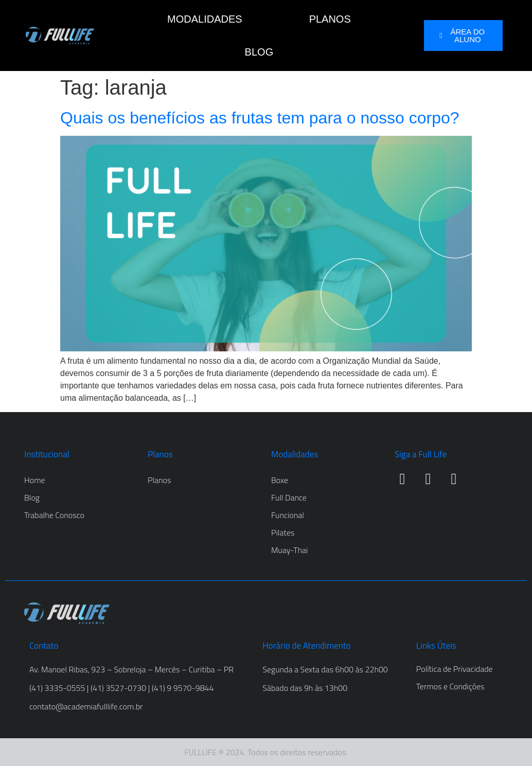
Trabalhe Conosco (54, 515)
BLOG (259, 52)
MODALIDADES (205, 19)
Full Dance (289, 497)
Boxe (280, 480)
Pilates (283, 532)
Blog (32, 497)
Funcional (288, 515)
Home (35, 480)
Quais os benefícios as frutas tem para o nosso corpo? (260, 118)
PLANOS (330, 19)
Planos (159, 480)
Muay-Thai (289, 550)
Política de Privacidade (455, 669)
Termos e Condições (450, 686)
